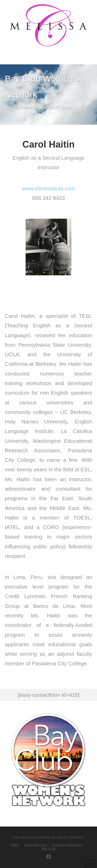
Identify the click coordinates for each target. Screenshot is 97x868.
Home (15, 845)
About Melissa (35, 845)
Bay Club (48, 849)
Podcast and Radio (67, 845)
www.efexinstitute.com (48, 188)
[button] (48, 59)
